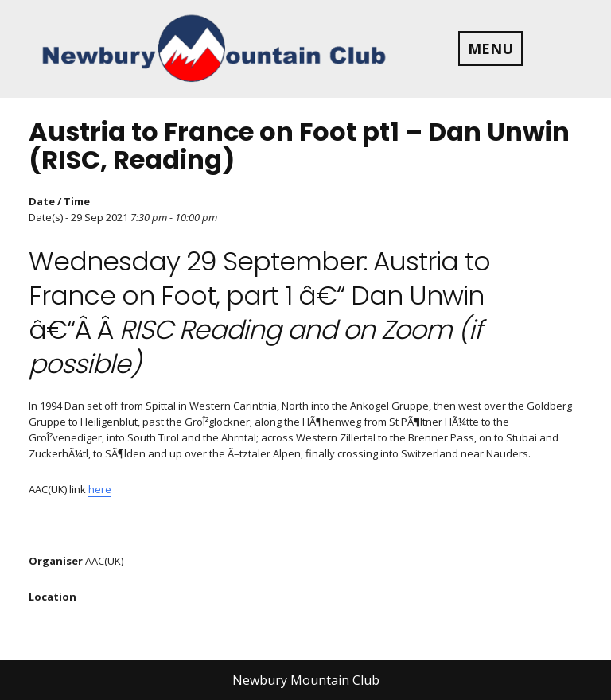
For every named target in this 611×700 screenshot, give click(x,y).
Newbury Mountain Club (306, 680)
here (100, 489)
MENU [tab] (490, 49)
